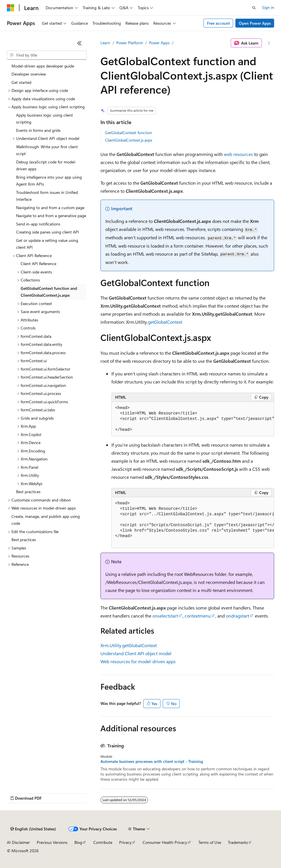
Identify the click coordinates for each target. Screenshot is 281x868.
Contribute (103, 842)
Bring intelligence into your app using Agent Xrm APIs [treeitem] (49, 181)
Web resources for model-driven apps (138, 661)
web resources (238, 154)
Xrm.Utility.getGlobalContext (129, 645)
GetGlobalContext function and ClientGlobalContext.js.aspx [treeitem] (49, 292)
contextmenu (198, 616)
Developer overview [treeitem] (29, 74)
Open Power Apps (255, 23)
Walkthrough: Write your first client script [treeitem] (47, 150)
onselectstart (165, 616)
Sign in (268, 7)
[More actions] (269, 43)
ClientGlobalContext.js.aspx (129, 140)
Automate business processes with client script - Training (152, 761)
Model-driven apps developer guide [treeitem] (43, 66)
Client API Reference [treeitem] (38, 264)
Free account (218, 23)
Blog (78, 842)
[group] (193, 419)
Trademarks (238, 842)
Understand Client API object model (136, 653)
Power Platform (130, 43)
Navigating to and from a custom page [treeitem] (50, 208)
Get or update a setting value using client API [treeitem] (47, 244)
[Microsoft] (11, 8)
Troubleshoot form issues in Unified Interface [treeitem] (47, 196)
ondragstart (238, 616)
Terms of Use (210, 842)
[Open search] (254, 8)
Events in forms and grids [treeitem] (38, 130)
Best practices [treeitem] (28, 492)
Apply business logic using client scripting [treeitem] (44, 119)
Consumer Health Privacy (165, 842)
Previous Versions (52, 842)
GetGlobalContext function (129, 133)
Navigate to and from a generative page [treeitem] (51, 216)
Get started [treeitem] (21, 82)
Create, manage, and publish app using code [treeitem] (46, 520)
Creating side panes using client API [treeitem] (48, 232)
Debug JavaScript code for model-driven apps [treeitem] (46, 165)
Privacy (125, 842)
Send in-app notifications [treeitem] (38, 224)
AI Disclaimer (18, 842)
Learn (105, 43)
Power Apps (159, 43)
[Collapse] (80, 43)
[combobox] (47, 55)
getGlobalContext (165, 322)
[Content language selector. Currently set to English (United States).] (33, 829)
